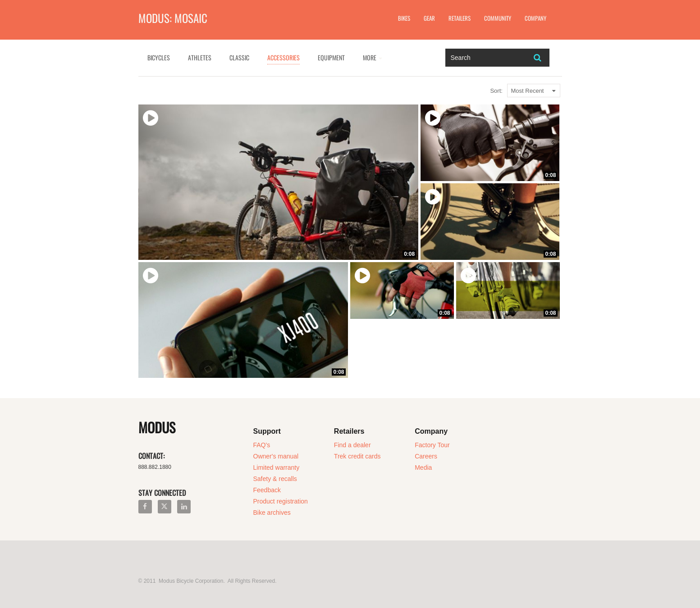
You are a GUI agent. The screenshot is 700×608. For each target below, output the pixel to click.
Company (535, 18)
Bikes (404, 18)
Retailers (460, 18)
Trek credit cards (357, 456)
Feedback (267, 490)
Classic (239, 57)
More (373, 57)
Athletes (200, 57)
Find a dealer (352, 445)
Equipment (331, 57)
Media (423, 467)
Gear (429, 18)
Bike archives (272, 513)
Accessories (284, 57)
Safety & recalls (275, 479)
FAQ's (262, 445)
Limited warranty (277, 467)
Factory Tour (432, 445)
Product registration (281, 501)
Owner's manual (276, 456)
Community (498, 18)
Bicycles (159, 57)
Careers (426, 456)
